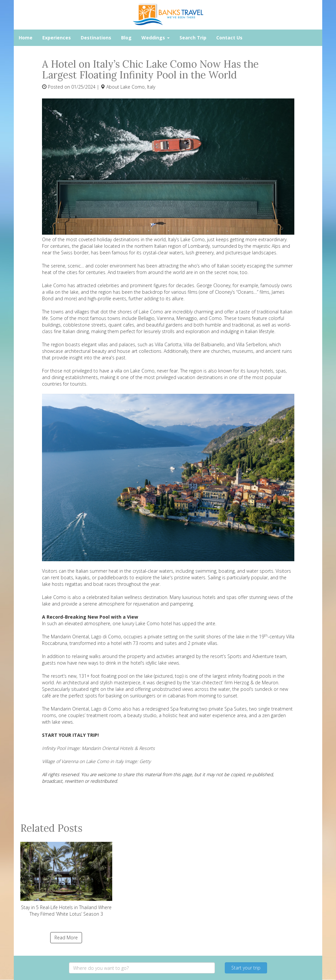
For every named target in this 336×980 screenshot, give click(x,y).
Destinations (96, 38)
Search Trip (193, 38)
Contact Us (229, 38)
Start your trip (246, 968)
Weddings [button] (156, 38)
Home (26, 38)
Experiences (57, 38)
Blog (126, 38)
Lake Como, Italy (138, 87)
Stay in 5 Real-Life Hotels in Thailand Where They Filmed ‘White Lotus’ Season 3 (66, 879)
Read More (66, 937)
